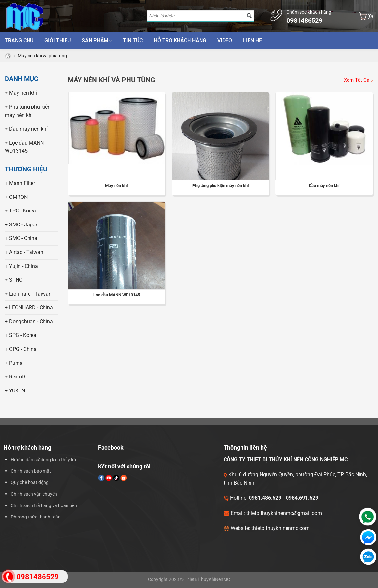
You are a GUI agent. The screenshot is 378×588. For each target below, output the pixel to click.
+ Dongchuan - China (29, 321)
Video (225, 40)
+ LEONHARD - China (29, 307)
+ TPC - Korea (20, 211)
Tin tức (133, 40)
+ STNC (14, 280)
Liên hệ (252, 40)
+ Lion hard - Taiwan (28, 294)
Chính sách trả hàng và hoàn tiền (44, 506)
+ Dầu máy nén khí (26, 129)
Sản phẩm (97, 40)
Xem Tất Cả (359, 80)
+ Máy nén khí (21, 93)
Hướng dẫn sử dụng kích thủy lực (44, 460)
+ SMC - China (21, 238)
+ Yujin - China (21, 266)
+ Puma (14, 363)
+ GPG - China (21, 349)
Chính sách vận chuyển (34, 494)
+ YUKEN (15, 391)
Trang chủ (19, 40)
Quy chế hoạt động (30, 483)
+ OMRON (16, 197)
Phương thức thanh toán (36, 517)
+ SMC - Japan (22, 225)
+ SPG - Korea (21, 335)
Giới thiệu (58, 40)
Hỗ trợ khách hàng (180, 40)
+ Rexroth (16, 377)
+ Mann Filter (20, 183)
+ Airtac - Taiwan (24, 252)
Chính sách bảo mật (31, 471)
